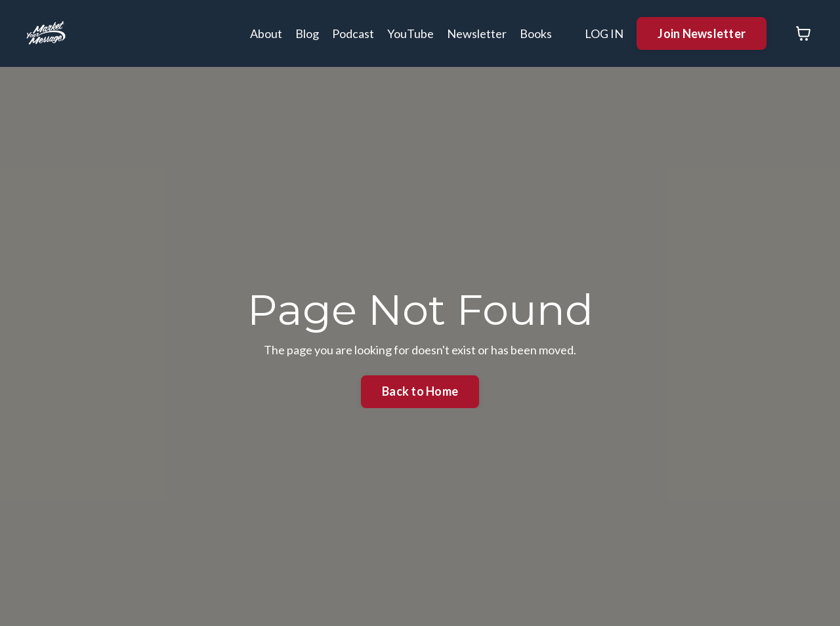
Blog (307, 33)
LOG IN (604, 33)
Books (536, 33)
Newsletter (477, 33)
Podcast (353, 33)
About (266, 33)
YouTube (410, 33)
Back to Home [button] (420, 391)
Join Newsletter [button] (702, 33)
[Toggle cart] (803, 33)
